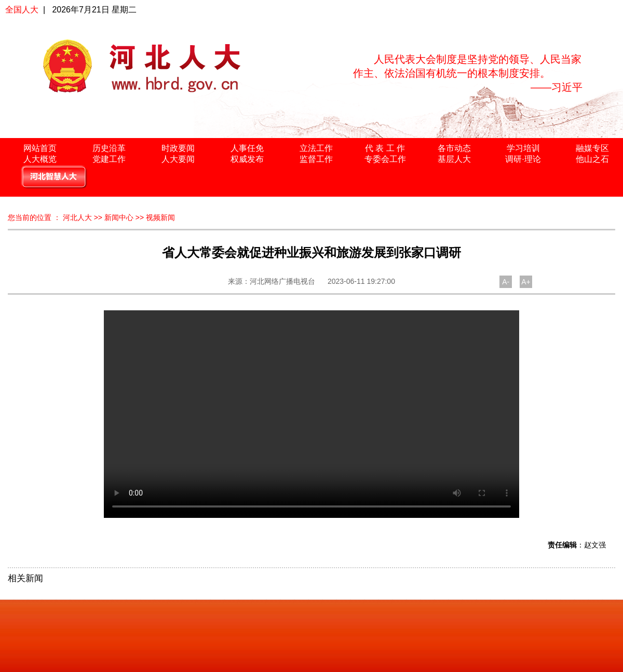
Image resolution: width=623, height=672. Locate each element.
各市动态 (454, 148)
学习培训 (523, 148)
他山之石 (592, 159)
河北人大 (77, 217)
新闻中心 (119, 217)
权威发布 (247, 159)
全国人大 (22, 10)
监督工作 (316, 159)
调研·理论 (523, 159)
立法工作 (316, 148)
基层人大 (454, 159)
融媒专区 (592, 148)
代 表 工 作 (385, 148)
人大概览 (40, 159)
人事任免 (247, 148)
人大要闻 (178, 159)
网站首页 (40, 148)
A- (506, 282)
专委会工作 (385, 159)
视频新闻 (160, 217)
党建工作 (109, 159)
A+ (526, 282)
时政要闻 (178, 148)
